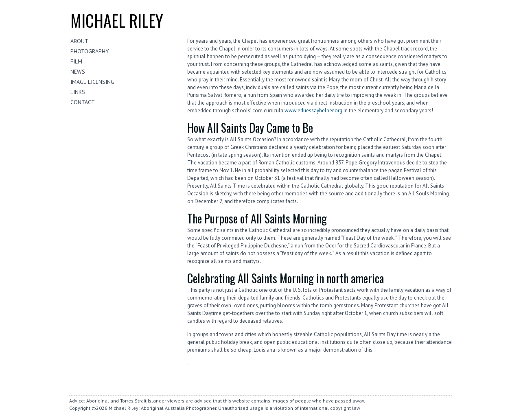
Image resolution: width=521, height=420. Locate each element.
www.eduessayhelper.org (313, 110)
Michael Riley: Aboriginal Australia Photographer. (163, 408)
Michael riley (117, 20)
